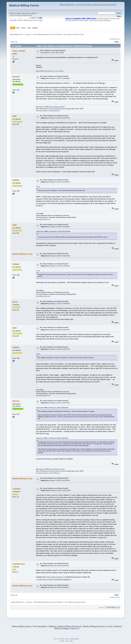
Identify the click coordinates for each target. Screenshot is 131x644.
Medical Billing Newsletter (57, 107)
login (28, 13)
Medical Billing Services (43, 71)
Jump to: (101, 607)
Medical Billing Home (21, 626)
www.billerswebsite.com (43, 219)
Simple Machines (74, 639)
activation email (26, 15)
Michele (59, 34)
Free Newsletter (40, 626)
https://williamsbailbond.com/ (57, 577)
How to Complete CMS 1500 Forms (81, 19)
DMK (15, 116)
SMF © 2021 (65, 639)
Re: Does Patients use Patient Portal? (54, 76)
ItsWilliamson (19, 564)
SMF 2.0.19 (57, 639)
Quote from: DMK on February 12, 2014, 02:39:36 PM (52, 408)
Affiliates (52, 626)
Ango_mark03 (19, 51)
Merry (15, 302)
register (34, 13)
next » (118, 39)
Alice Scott (52, 34)
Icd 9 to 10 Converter (57, 71)
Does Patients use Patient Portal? (53, 51)
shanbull (17, 489)
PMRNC (16, 180)
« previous (113, 39)
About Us (75, 628)
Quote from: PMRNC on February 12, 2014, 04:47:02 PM (53, 231)
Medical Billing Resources (70, 626)
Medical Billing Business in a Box (98, 626)
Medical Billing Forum (24, 5)
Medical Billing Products (57, 109)
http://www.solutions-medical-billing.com (48, 111)
